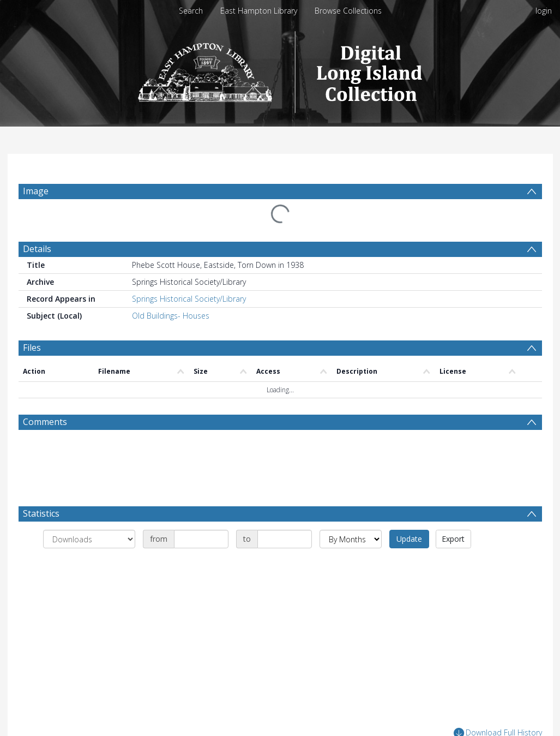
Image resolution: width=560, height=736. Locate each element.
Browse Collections (348, 11)
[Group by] (89, 539)
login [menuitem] (544, 11)
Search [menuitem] (191, 11)
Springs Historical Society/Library (189, 299)
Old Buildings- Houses (171, 316)
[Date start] (201, 539)
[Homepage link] (280, 69)
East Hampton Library (259, 11)
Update (409, 539)
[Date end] (285, 539)
